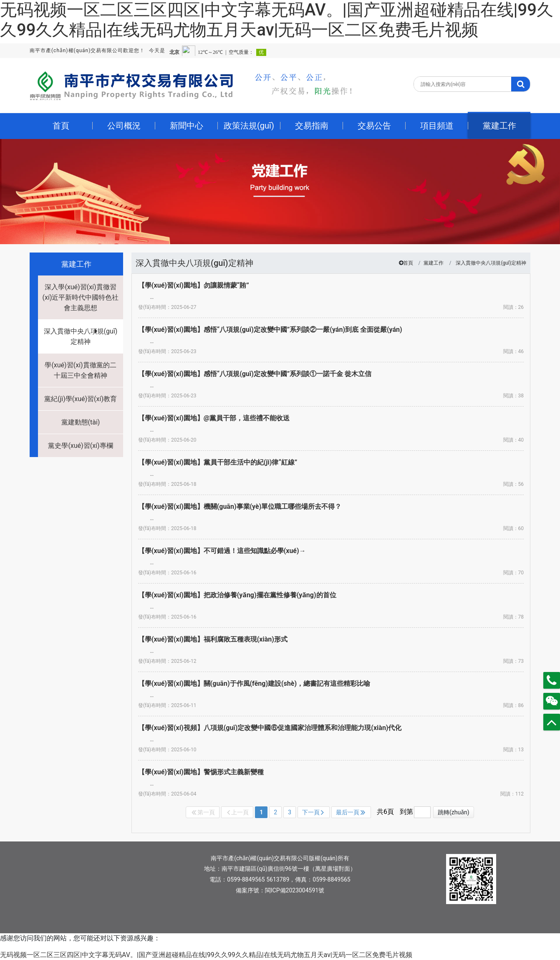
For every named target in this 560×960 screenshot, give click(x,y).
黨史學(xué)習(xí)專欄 (80, 446)
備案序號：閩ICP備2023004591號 (280, 890)
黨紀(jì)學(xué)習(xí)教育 (81, 399)
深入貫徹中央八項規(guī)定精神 (81, 336)
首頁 (408, 263)
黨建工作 (434, 263)
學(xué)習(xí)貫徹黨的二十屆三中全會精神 (80, 370)
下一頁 (313, 812)
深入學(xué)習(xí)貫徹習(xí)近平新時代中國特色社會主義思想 (81, 297)
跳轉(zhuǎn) (454, 812)
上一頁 (238, 812)
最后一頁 (351, 812)
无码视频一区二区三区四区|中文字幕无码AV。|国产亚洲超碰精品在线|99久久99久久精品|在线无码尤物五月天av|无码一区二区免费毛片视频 (277, 20)
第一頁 (203, 812)
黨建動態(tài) (81, 422)
